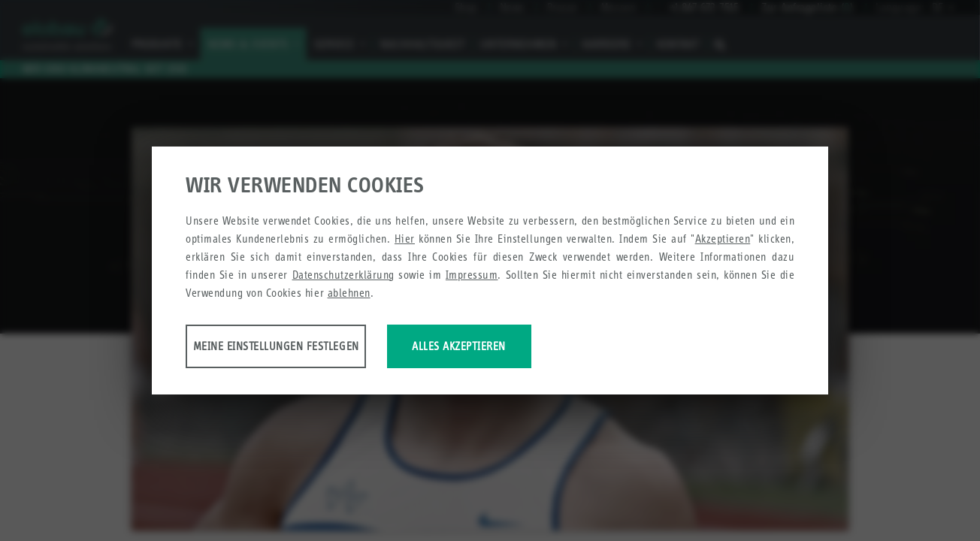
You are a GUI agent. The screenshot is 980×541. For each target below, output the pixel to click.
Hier (405, 241)
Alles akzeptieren (575, 348)
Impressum (472, 277)
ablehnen (349, 295)
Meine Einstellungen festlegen (304, 348)
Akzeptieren (723, 241)
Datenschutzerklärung (343, 277)
